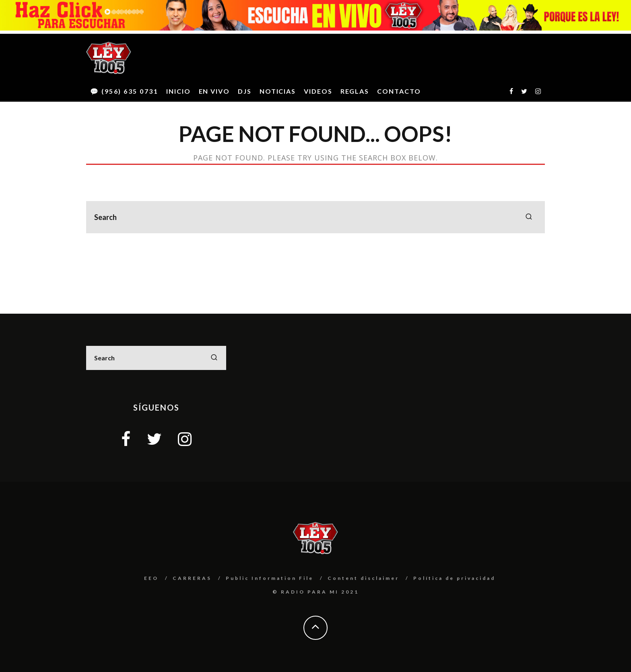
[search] (529, 217)
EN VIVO (214, 91)
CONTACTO (399, 91)
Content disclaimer (363, 578)
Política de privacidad (454, 578)
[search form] (315, 217)
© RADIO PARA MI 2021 (316, 592)
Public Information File (270, 578)
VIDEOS (318, 91)
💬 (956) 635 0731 (124, 91)
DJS (245, 91)
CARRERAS (192, 578)
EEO (151, 578)
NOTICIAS (278, 91)
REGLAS (355, 91)
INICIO (178, 91)
